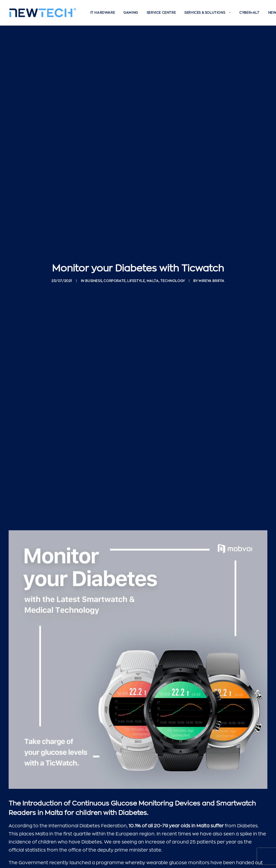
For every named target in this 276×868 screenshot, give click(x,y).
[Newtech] (43, 13)
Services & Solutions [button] (208, 13)
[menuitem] (103, 13)
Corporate (114, 255)
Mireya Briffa (212, 255)
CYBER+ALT (249, 13)
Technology (173, 255)
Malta (153, 255)
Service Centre (161, 13)
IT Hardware (103, 13)
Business (94, 255)
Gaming (131, 13)
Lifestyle (136, 255)
